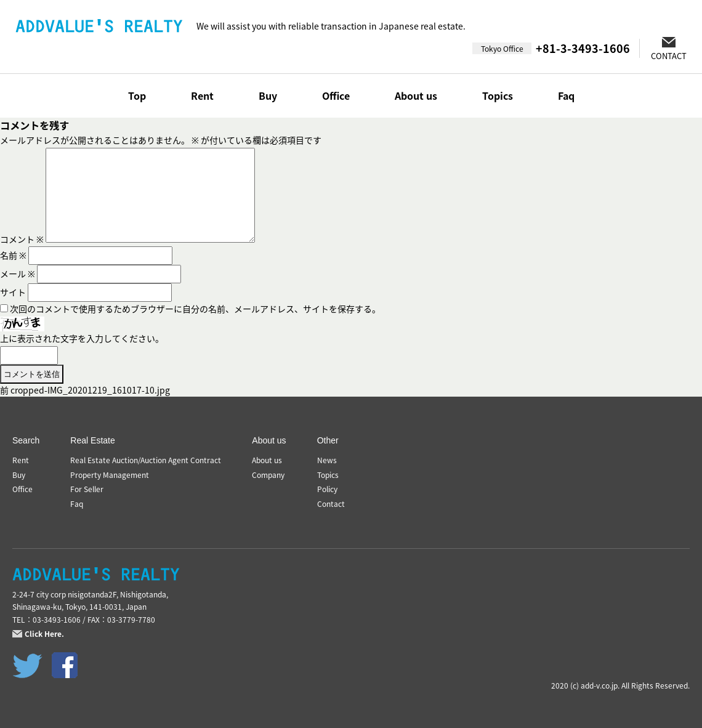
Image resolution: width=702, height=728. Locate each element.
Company (268, 475)
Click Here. (44, 634)
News (327, 460)
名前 (13, 255)
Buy (268, 95)
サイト (13, 292)
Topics (498, 95)
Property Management (110, 475)
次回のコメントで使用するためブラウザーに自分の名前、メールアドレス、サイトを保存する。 (195, 309)
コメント (22, 239)
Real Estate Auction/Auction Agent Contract (146, 460)
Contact (331, 504)
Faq (566, 95)
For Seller (87, 489)
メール (18, 273)
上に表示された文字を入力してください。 (82, 338)
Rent (202, 95)
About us (416, 95)
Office (336, 95)
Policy (327, 489)
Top (137, 95)
